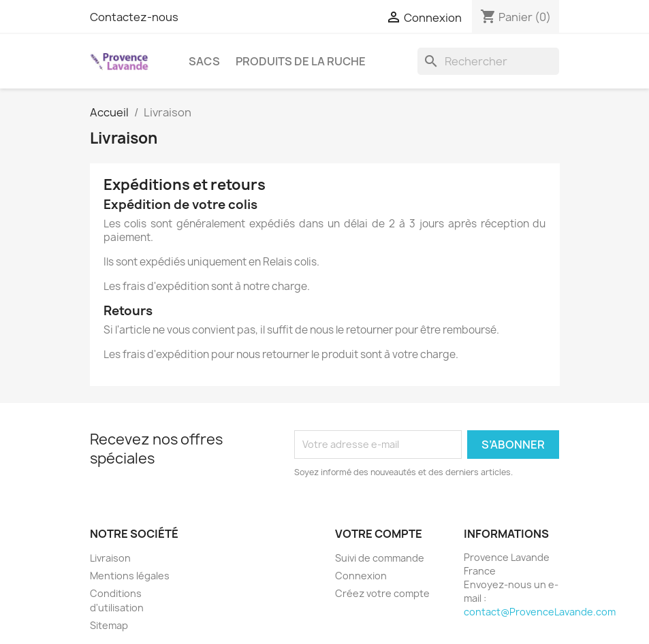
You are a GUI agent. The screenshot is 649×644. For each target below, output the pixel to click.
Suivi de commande (380, 558)
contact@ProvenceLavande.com (540, 612)
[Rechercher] (488, 61)
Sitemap (109, 625)
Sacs (204, 61)
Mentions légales (130, 576)
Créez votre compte (382, 593)
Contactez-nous (134, 17)
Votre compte (379, 534)
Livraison (110, 558)
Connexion (361, 576)
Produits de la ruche (301, 61)
